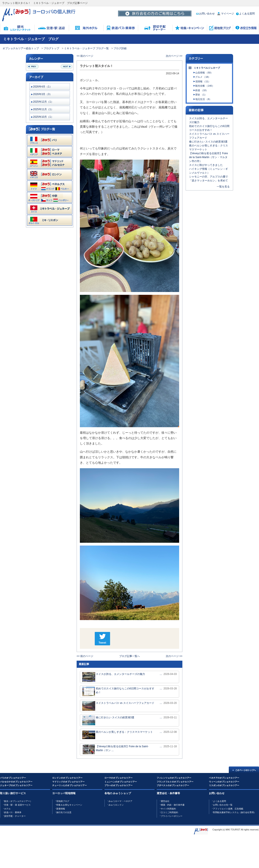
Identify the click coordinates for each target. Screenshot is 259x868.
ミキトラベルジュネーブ (207, 68)
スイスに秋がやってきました (206, 165)
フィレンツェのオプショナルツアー (174, 778)
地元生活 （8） (203, 99)
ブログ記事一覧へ (129, 656)
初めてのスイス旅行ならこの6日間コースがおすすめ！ (118, 691)
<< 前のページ (85, 56)
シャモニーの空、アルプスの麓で (208, 177)
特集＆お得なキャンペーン (69, 805)
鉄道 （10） (202, 90)
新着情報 (61, 809)
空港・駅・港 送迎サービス (17, 805)
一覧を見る (223, 187)
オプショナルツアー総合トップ (21, 48)
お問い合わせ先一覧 (223, 805)
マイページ (225, 14)
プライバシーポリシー (172, 816)
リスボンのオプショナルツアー (224, 785)
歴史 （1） (201, 95)
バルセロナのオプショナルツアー (16, 782)
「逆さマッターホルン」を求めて (208, 181)
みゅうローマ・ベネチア (120, 801)
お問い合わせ (205, 14)
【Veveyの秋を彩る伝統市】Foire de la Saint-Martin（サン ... (115, 749)
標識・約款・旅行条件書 (173, 805)
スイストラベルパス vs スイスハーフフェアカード (118, 706)
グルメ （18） (203, 77)
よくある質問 (245, 14)
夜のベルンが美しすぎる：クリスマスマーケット (118, 735)
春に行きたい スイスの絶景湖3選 (108, 720)
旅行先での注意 (64, 812)
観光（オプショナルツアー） (18, 801)
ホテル (7, 809)
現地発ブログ (63, 801)
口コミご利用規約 (169, 812)
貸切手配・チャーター (15, 816)
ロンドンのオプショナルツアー (67, 778)
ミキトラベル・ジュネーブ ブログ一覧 (86, 48)
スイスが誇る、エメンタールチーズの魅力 (114, 677)
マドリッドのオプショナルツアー (68, 782)
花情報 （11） (203, 81)
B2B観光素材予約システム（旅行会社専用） (235, 812)
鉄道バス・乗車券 (13, 812)
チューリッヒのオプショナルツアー (69, 785)
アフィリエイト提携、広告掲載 (228, 809)
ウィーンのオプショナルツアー (224, 782)
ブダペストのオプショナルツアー (173, 785)
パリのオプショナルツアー (13, 778)
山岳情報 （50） (204, 73)
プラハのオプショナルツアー (118, 785)
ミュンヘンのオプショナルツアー (121, 782)
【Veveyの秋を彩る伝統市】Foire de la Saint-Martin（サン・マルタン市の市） (208, 157)
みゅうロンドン (116, 805)
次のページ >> (174, 56)
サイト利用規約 (168, 809)
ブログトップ (51, 48)
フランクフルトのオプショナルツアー (175, 782)
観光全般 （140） (205, 86)
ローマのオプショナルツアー (118, 778)
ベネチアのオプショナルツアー (224, 778)
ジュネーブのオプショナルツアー (16, 785)
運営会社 (165, 801)
